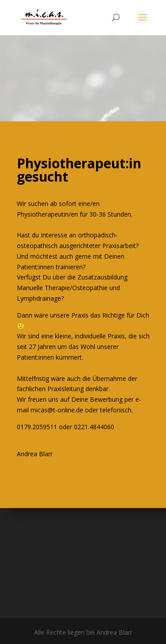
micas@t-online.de (57, 410)
